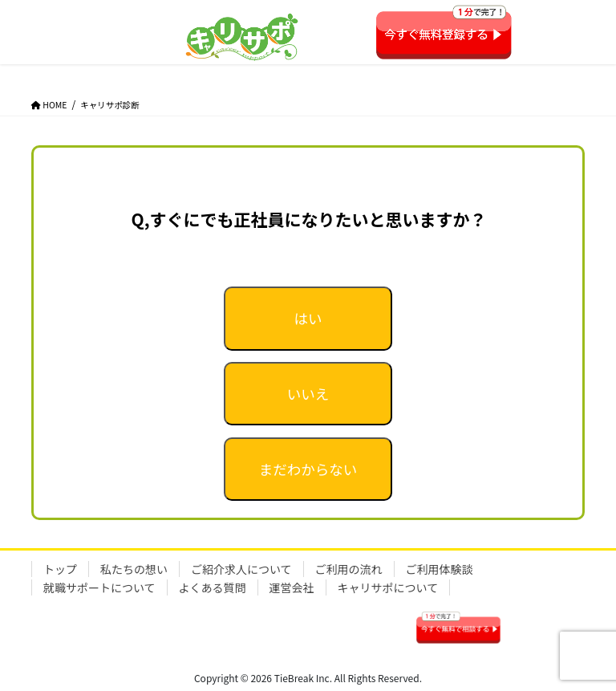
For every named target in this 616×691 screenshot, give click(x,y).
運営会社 (292, 587)
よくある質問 (213, 587)
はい (308, 318)
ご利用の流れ (349, 569)
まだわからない (308, 469)
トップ (60, 569)
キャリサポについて (388, 587)
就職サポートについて (99, 587)
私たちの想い (134, 569)
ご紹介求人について (241, 569)
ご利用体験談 (440, 569)
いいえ (308, 394)
